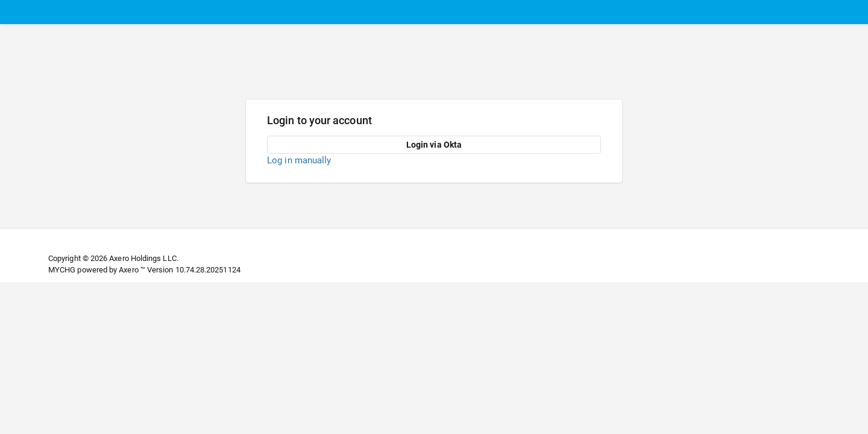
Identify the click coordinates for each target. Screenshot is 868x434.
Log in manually (299, 160)
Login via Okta (434, 145)
